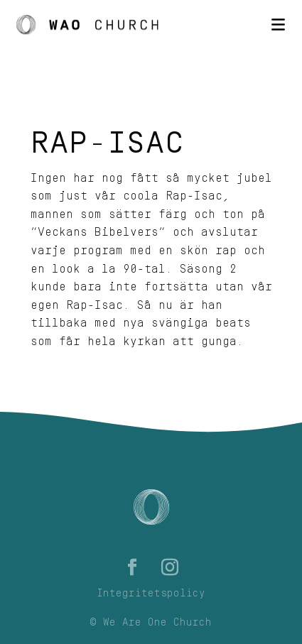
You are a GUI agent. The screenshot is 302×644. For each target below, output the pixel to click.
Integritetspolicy (151, 594)
